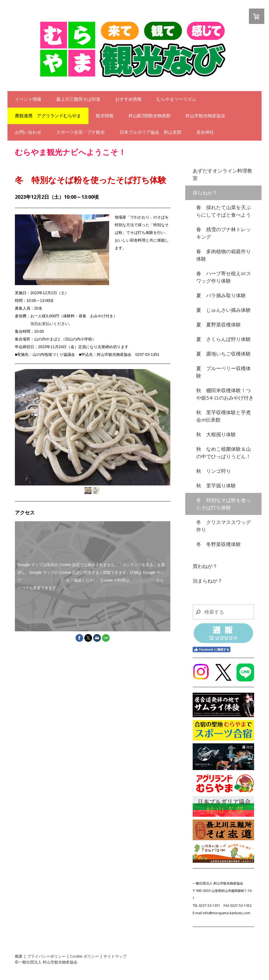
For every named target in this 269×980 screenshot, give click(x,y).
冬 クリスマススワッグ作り (224, 526)
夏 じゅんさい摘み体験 (224, 310)
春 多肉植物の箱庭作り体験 (224, 255)
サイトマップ (115, 956)
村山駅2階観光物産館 (150, 116)
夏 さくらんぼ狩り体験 (224, 339)
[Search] (223, 612)
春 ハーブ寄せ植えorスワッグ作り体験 (224, 277)
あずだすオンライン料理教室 (222, 174)
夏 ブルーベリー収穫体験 (224, 372)
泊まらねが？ (208, 581)
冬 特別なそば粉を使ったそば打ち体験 (224, 504)
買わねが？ (205, 566)
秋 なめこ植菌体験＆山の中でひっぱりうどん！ (224, 453)
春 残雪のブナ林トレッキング (224, 233)
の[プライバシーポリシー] (44, 580)
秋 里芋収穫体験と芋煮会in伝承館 (224, 416)
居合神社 (205, 132)
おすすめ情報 (128, 99)
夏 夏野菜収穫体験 (219, 324)
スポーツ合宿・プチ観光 (80, 132)
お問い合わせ (28, 132)
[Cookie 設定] (145, 580)
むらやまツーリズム (176, 99)
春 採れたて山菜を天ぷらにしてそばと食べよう (224, 211)
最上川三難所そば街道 (78, 99)
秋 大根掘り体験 (216, 434)
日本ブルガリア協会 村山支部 (150, 132)
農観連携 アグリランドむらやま (48, 116)
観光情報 (105, 116)
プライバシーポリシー (46, 956)
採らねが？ (205, 193)
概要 (19, 956)
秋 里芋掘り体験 (216, 485)
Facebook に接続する (211, 649)
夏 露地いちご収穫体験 (224, 354)
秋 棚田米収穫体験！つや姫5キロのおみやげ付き (225, 394)
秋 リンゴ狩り (214, 471)
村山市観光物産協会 (205, 116)
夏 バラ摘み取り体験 (221, 295)
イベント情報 (28, 99)
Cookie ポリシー (84, 956)
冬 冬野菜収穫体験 (219, 544)
